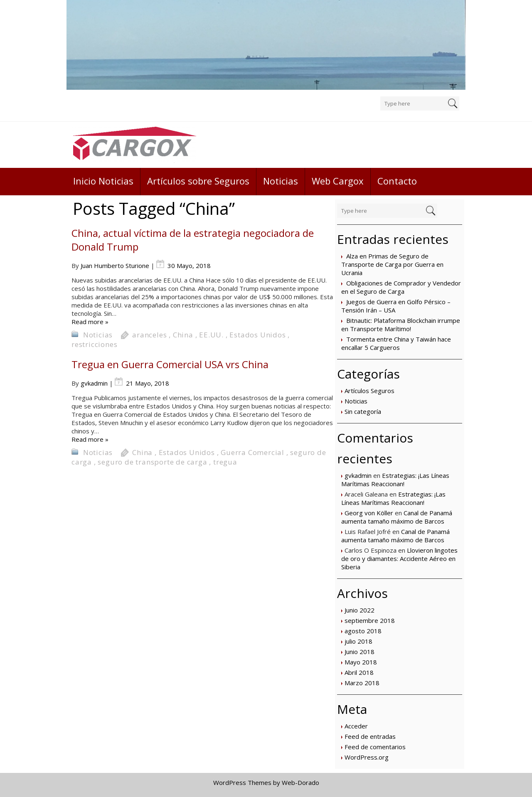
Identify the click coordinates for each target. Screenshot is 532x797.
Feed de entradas (370, 736)
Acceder (356, 726)
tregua (225, 462)
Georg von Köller (369, 513)
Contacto (397, 181)
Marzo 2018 (362, 683)
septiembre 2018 (370, 620)
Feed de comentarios (375, 747)
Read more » (90, 322)
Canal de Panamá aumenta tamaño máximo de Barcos (397, 517)
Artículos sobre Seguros (198, 181)
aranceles (149, 335)
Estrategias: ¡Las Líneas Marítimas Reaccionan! (395, 480)
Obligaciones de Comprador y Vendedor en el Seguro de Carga (401, 287)
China (183, 335)
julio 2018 (358, 641)
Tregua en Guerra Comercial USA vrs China (170, 364)
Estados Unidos (257, 335)
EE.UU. (211, 335)
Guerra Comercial (252, 452)
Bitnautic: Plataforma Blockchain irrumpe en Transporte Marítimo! (401, 325)
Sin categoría (363, 411)
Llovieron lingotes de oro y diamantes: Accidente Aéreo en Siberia (399, 558)
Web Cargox (338, 181)
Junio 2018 (360, 652)
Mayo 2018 (361, 662)
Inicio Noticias (103, 181)
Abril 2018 (359, 672)
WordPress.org (367, 757)
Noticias (281, 181)
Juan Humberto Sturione (115, 266)
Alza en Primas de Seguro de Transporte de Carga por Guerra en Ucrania (392, 264)
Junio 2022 (360, 610)
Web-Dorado (300, 782)
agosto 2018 (363, 631)
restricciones (94, 344)
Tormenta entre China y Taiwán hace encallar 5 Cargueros (396, 343)
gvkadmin (358, 475)
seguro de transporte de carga (152, 462)
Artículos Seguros (369, 391)
